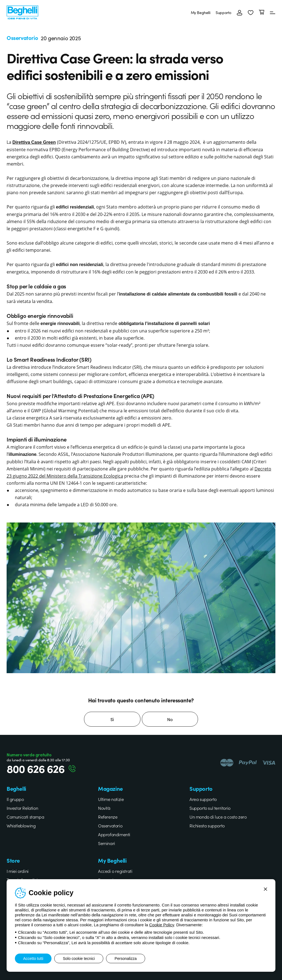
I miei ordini (18, 871)
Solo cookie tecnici (79, 959)
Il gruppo (15, 799)
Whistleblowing (21, 825)
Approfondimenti (114, 834)
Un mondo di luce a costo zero (218, 817)
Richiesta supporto (207, 825)
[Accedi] (240, 12)
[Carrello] (262, 12)
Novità (104, 808)
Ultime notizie (111, 799)
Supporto (223, 12)
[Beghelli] (22, 12)
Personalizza (126, 959)
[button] (251, 12)
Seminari (107, 843)
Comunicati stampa (25, 817)
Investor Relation (22, 808)
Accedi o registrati (115, 871)
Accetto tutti (33, 959)
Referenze (108, 817)
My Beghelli (201, 12)
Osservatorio (110, 825)
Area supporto (203, 799)
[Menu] (273, 12)
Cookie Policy (162, 925)
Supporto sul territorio (210, 808)
